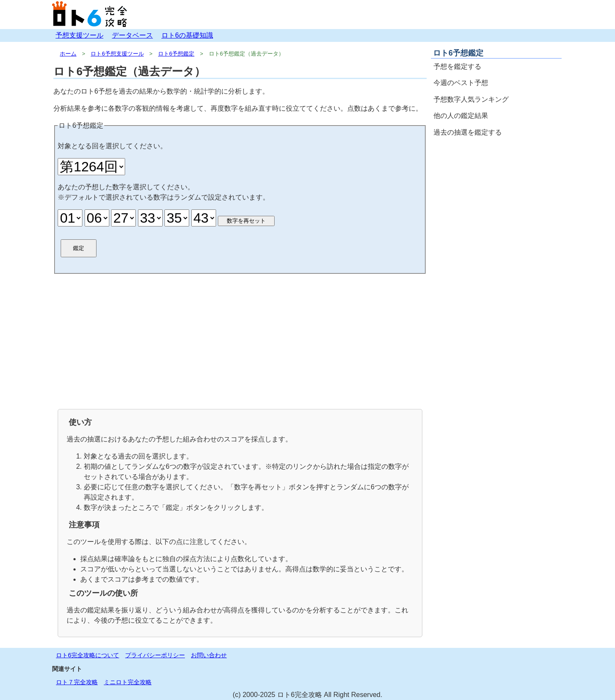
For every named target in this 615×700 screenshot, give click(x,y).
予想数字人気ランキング (471, 99)
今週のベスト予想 (461, 83)
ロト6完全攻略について (88, 655)
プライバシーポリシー (155, 655)
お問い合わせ (209, 655)
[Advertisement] (240, 341)
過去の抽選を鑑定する (468, 132)
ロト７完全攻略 (77, 682)
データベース (132, 35)
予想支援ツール (79, 35)
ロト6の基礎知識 (187, 35)
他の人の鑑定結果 (461, 116)
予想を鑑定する (457, 66)
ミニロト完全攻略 (128, 682)
